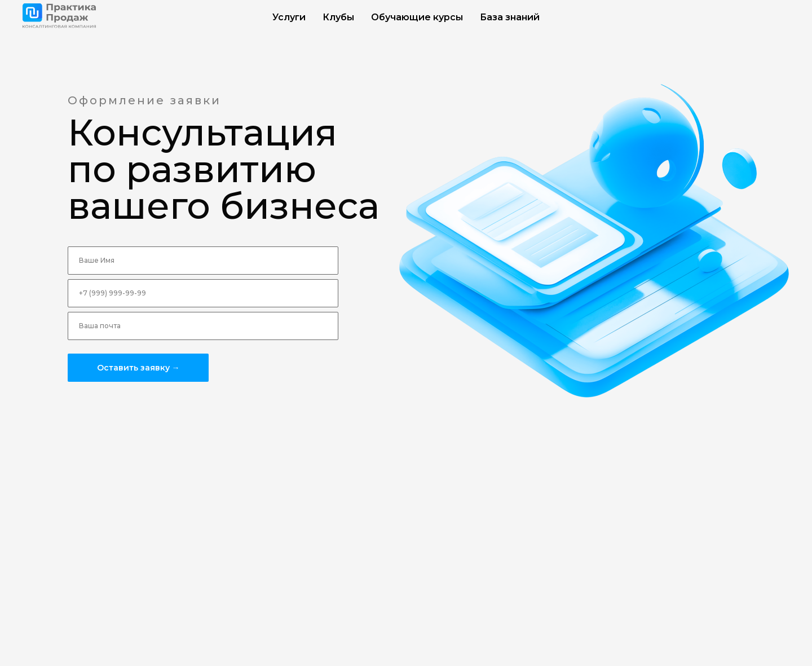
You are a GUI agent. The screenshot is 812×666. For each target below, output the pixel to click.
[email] (203, 326)
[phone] (203, 293)
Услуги (289, 17)
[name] (203, 261)
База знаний (510, 17)
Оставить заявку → (138, 368)
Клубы (338, 17)
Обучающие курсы (417, 17)
